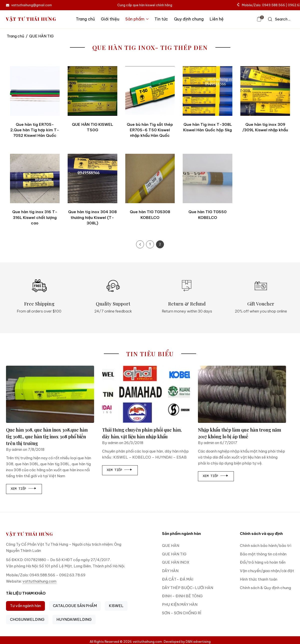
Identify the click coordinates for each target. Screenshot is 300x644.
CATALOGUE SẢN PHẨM (75, 606)
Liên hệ (217, 19)
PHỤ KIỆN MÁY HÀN (180, 604)
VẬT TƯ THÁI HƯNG (31, 19)
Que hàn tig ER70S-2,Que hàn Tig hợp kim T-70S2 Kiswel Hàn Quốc (35, 130)
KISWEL (116, 606)
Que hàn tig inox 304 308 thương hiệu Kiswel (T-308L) (92, 217)
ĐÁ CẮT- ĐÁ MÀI (178, 579)
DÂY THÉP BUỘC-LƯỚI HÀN (188, 588)
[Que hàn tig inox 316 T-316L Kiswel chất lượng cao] (35, 179)
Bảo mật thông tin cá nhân (263, 554)
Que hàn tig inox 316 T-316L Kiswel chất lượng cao (35, 217)
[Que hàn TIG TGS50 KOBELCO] (208, 179)
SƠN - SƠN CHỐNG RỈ (182, 613)
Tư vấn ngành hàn (25, 606)
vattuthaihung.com (39, 581)
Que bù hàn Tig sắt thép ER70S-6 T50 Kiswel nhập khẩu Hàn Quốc (150, 130)
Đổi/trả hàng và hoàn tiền (263, 562)
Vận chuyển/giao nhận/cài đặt (267, 571)
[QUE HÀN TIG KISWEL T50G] (92, 91)
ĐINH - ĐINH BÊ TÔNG (182, 596)
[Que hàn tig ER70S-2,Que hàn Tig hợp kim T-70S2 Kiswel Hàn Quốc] (35, 91)
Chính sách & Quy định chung (265, 588)
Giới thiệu (110, 19)
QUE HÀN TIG (174, 554)
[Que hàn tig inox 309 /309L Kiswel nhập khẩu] (265, 91)
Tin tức (161, 19)
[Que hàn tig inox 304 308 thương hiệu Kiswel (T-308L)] (92, 179)
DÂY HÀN (170, 571)
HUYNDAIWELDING (74, 619)
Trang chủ (85, 19)
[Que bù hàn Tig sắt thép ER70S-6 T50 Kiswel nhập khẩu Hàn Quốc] (150, 91)
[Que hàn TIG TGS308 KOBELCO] (150, 179)
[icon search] (279, 19)
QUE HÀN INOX (176, 562)
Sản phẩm (137, 19)
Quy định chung (189, 19)
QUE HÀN (171, 546)
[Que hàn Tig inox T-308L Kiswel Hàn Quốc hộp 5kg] (208, 91)
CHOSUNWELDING (27, 619)
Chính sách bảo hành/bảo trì (266, 546)
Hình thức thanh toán (259, 579)
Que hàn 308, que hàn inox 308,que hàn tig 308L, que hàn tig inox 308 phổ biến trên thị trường (47, 437)
